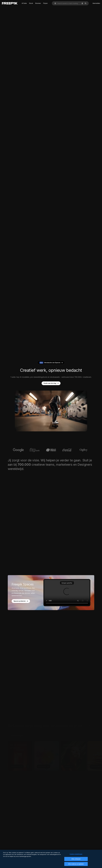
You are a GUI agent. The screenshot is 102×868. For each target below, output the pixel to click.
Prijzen (45, 3)
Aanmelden (96, 3)
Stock (31, 3)
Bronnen (38, 3)
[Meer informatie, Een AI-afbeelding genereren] (28, 762)
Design (77, 731)
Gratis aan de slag (51, 383)
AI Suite (24, 3)
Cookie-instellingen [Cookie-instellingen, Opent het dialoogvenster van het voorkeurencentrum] (76, 855)
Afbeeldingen (17, 731)
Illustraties (61, 731)
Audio (46, 731)
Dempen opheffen (67, 583)
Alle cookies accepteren (76, 865)
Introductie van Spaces (51, 363)
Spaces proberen (21, 601)
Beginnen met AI (94, 721)
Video (33, 731)
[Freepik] (10, 3)
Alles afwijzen (76, 860)
